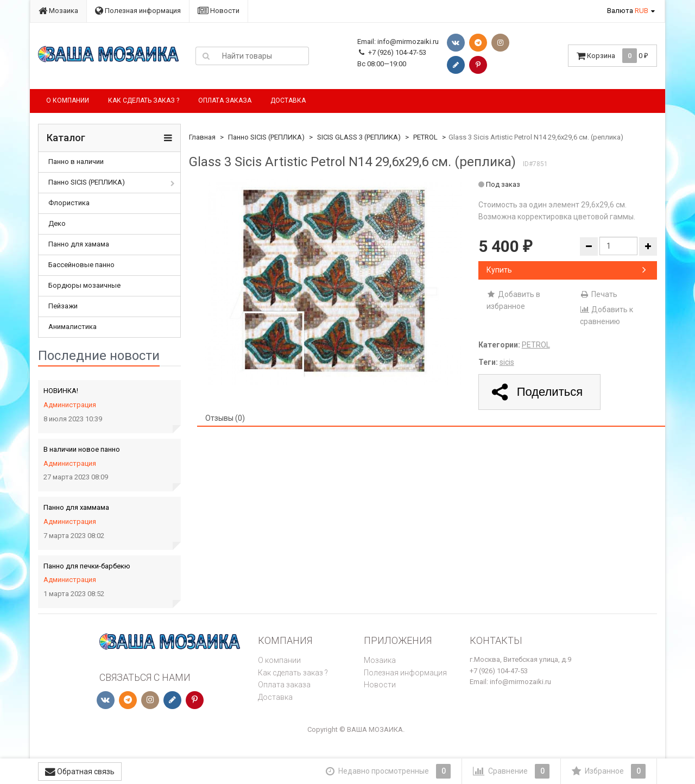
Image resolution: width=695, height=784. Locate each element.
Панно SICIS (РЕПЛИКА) (87, 182)
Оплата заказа (225, 100)
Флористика (69, 203)
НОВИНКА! (61, 391)
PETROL (425, 137)
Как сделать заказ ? (144, 100)
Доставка (288, 100)
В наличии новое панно (82, 449)
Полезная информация (138, 11)
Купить (566, 270)
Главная (202, 137)
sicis (507, 362)
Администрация (70, 405)
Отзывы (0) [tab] (225, 418)
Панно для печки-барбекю (87, 566)
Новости (219, 11)
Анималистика (72, 327)
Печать (599, 294)
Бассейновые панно (81, 265)
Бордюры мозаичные (84, 285)
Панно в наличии (76, 162)
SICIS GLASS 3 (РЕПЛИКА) (359, 137)
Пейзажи (63, 306)
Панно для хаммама (76, 507)
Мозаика (58, 11)
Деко (57, 223)
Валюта (628, 11)
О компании (68, 100)
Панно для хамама (79, 244)
